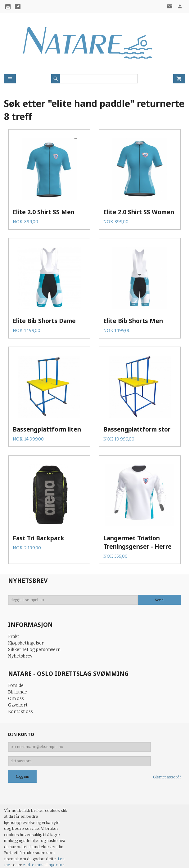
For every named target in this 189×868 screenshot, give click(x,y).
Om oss (16, 663)
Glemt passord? (167, 742)
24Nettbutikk (40, 859)
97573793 (14, 852)
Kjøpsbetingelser (26, 607)
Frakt (14, 601)
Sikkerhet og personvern (34, 614)
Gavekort (18, 669)
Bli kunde (18, 656)
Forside (16, 650)
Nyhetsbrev (20, 620)
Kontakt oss (20, 676)
